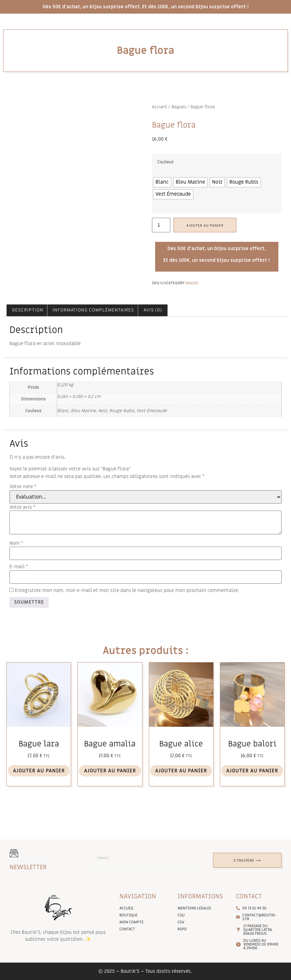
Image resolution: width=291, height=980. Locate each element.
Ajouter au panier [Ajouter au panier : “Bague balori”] (252, 771)
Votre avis (22, 507)
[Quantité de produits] (161, 225)
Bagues (179, 107)
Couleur (166, 162)
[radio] (162, 182)
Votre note (23, 487)
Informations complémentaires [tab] (93, 310)
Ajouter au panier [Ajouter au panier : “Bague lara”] (39, 771)
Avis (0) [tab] (153, 310)
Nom (16, 543)
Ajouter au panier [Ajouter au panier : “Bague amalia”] (110, 771)
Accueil (160, 107)
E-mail (19, 567)
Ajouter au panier (205, 226)
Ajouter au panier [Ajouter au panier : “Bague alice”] (181, 771)
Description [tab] (28, 310)
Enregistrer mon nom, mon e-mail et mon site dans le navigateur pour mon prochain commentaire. (127, 591)
